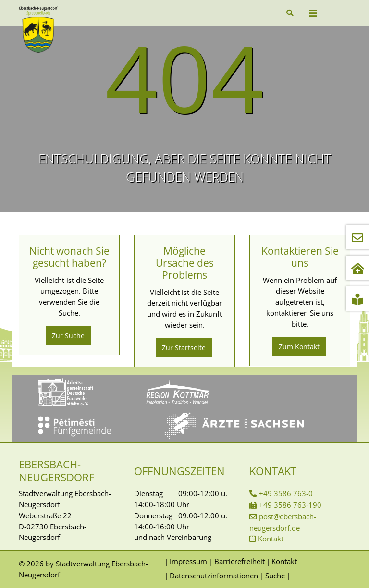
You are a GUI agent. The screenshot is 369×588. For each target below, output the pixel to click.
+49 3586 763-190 (290, 505)
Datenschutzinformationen (214, 576)
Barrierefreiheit (240, 561)
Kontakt (271, 539)
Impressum (188, 561)
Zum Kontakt (299, 347)
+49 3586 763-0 (286, 493)
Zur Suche (68, 336)
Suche (275, 576)
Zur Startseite (184, 348)
